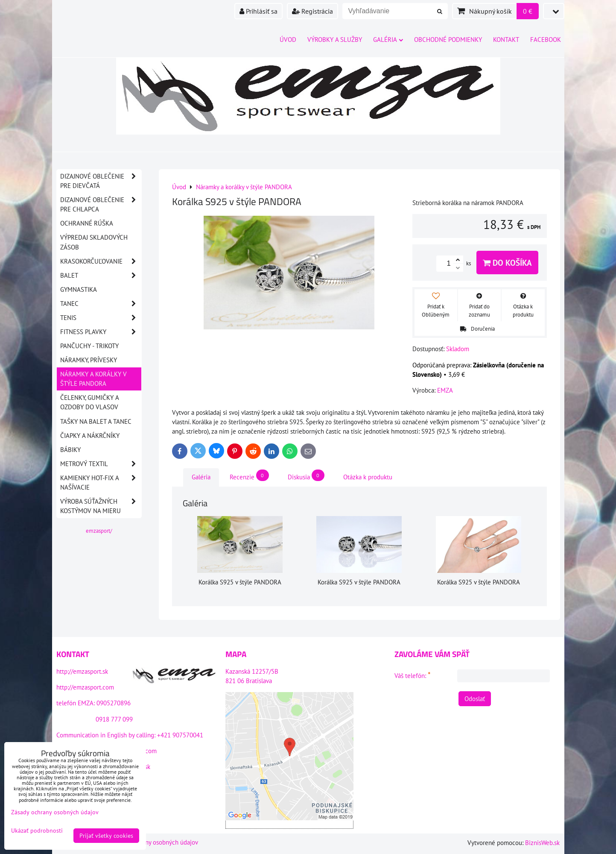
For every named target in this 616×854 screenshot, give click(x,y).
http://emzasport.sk (82, 671)
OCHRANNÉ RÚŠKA (87, 223)
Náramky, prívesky (89, 360)
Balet (101, 276)
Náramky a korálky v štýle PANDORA (93, 379)
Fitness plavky (101, 332)
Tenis (101, 318)
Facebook (546, 40)
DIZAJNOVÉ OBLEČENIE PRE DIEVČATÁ (101, 181)
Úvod (288, 40)
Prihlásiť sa (258, 11)
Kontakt (506, 40)
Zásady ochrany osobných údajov (154, 842)
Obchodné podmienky (448, 40)
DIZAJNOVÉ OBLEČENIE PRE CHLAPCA (101, 205)
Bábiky (70, 450)
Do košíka (507, 263)
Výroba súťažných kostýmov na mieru (101, 506)
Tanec (101, 304)
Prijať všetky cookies (106, 836)
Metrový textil (101, 464)
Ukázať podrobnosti (37, 831)
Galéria (388, 40)
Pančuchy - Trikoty (89, 346)
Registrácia (312, 11)
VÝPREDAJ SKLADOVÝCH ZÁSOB (94, 242)
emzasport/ (99, 531)
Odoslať (475, 699)
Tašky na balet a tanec (96, 421)
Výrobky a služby (335, 40)
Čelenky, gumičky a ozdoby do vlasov (90, 402)
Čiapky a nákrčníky (90, 436)
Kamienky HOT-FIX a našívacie (101, 483)
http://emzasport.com (85, 687)
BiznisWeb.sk (542, 843)
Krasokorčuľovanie (101, 261)
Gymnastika (79, 289)
